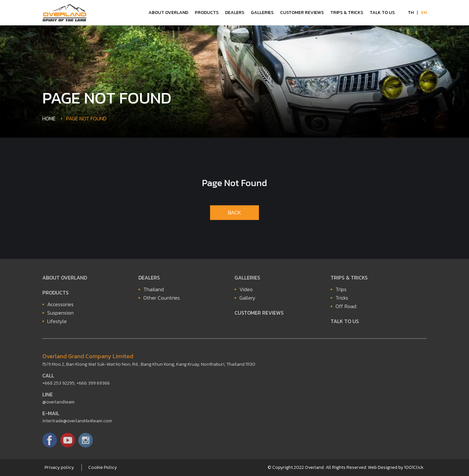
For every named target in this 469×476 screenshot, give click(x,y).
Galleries (262, 13)
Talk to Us (382, 13)
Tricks (342, 299)
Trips (341, 291)
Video (246, 291)
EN (424, 13)
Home (49, 118)
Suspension (60, 314)
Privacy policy (59, 467)
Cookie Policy (103, 467)
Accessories (60, 306)
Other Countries (162, 299)
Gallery (247, 299)
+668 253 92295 (58, 385)
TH (411, 13)
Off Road (346, 308)
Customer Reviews (302, 13)
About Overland (168, 13)
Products (207, 13)
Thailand (154, 291)
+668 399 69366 (93, 385)
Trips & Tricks (347, 13)
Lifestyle (57, 323)
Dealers (235, 13)
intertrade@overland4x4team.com (77, 422)
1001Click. (414, 467)
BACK (234, 212)
